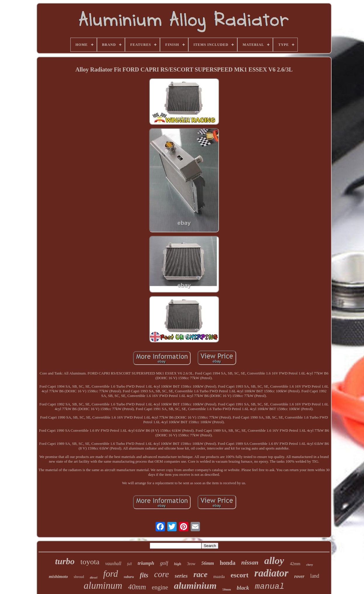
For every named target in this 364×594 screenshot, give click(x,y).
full (130, 564)
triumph (146, 563)
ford (110, 574)
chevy (310, 565)
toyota (90, 562)
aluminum (103, 586)
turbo (65, 561)
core (161, 574)
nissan (250, 562)
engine (160, 587)
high (178, 564)
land (315, 576)
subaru (129, 577)
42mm (295, 564)
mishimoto (58, 576)
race (201, 574)
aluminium (195, 586)
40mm (137, 587)
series (181, 576)
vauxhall (113, 563)
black (243, 588)
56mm (208, 563)
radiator (271, 573)
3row (191, 564)
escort (240, 575)
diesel (94, 577)
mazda (219, 576)
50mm (227, 589)
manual (270, 587)
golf (164, 563)
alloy (274, 561)
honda (228, 563)
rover (299, 576)
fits (144, 575)
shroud (79, 577)
